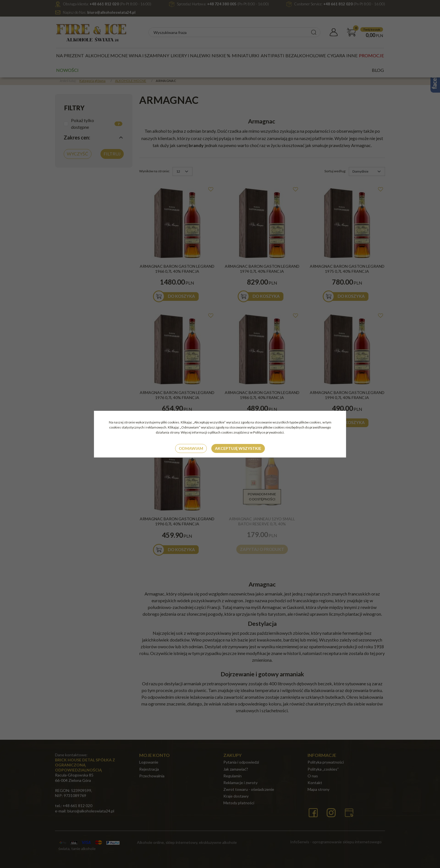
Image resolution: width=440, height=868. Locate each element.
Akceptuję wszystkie (238, 448)
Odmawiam (191, 448)
